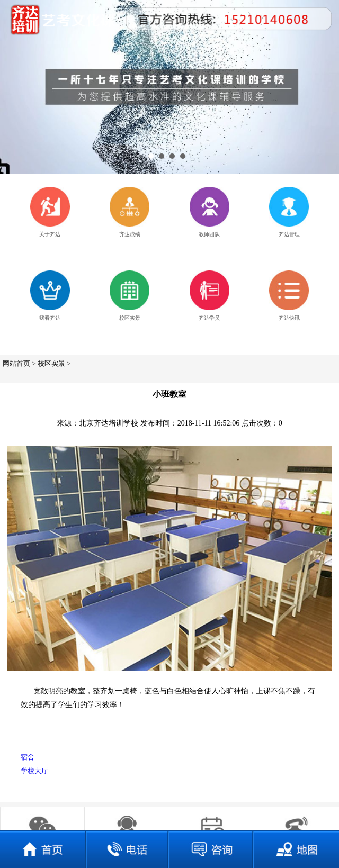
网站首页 (16, 363)
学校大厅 (34, 771)
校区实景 (51, 363)
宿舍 (28, 757)
